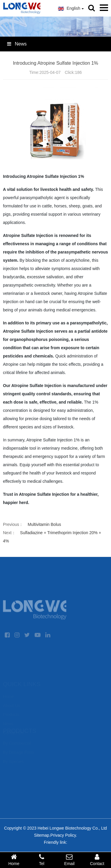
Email (70, 860)
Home (14, 860)
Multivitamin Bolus (44, 524)
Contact (97, 860)
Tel (42, 860)
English (71, 8)
